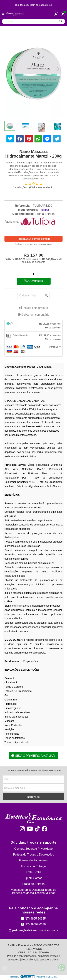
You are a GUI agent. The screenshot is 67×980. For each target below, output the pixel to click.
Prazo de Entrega (33, 884)
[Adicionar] (40, 274)
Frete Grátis (33, 872)
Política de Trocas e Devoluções (33, 855)
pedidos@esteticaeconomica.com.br (33, 930)
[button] (9, 69)
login (33, 5)
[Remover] (27, 274)
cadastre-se (46, 5)
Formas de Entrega (33, 866)
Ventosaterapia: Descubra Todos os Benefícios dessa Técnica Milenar (33, 891)
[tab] (33, 326)
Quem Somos (34, 878)
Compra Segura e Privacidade (33, 849)
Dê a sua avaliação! (42, 187)
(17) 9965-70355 (33, 919)
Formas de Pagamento (33, 860)
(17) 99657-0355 (33, 924)
